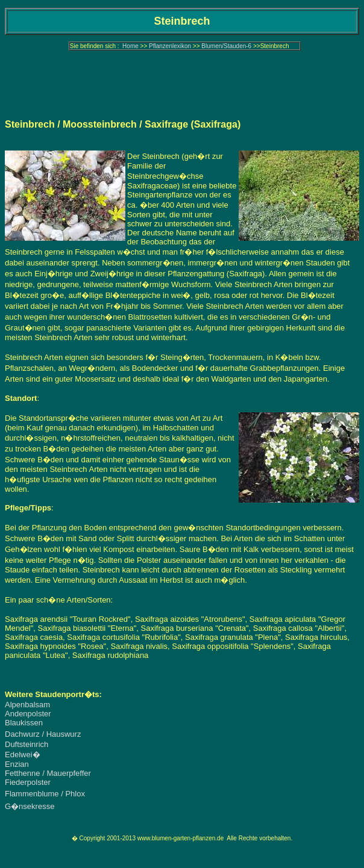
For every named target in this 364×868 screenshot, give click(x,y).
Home (130, 46)
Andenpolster (28, 714)
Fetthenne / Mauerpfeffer (48, 773)
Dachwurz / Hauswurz (43, 734)
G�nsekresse (30, 806)
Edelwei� (23, 755)
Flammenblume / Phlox (45, 794)
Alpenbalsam (27, 705)
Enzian (17, 764)
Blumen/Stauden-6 (226, 46)
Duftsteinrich (27, 744)
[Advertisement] (182, 81)
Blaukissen (24, 723)
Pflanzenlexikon (170, 46)
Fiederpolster (28, 782)
